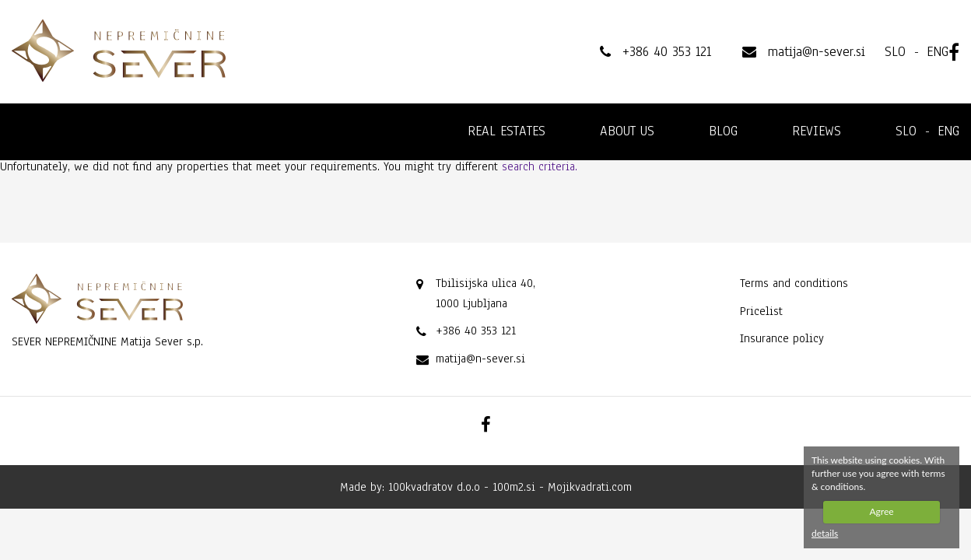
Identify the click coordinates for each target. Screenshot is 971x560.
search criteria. (540, 166)
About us (627, 131)
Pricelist (761, 311)
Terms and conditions (794, 283)
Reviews (817, 131)
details (825, 533)
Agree (881, 511)
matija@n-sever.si (480, 359)
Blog (723, 131)
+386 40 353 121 (476, 331)
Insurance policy (782, 338)
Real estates (507, 131)
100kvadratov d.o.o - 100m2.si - (468, 487)
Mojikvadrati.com (590, 487)
